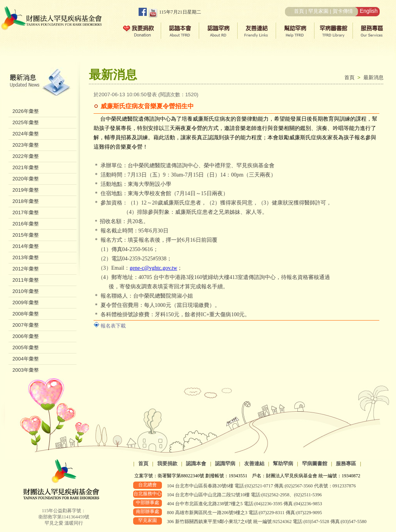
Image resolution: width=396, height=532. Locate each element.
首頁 (299, 11)
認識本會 (196, 464)
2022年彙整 (26, 156)
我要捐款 (167, 464)
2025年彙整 (26, 122)
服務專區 (346, 464)
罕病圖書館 (315, 464)
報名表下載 (113, 326)
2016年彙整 (26, 224)
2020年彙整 (26, 179)
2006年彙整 (26, 336)
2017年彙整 (26, 212)
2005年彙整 (26, 347)
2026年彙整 (26, 111)
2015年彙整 (26, 235)
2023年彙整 (26, 145)
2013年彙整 (26, 257)
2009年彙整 (26, 302)
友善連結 (254, 464)
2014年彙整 (26, 246)
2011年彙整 (26, 280)
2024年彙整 (26, 134)
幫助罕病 (283, 464)
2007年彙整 (26, 325)
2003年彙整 (26, 370)
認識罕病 (225, 464)
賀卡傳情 (343, 11)
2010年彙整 (26, 291)
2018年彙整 (26, 201)
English (369, 11)
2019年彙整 (26, 190)
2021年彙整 (26, 167)
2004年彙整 (26, 359)
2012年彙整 (26, 269)
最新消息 (373, 77)
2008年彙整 (26, 314)
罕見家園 (318, 11)
